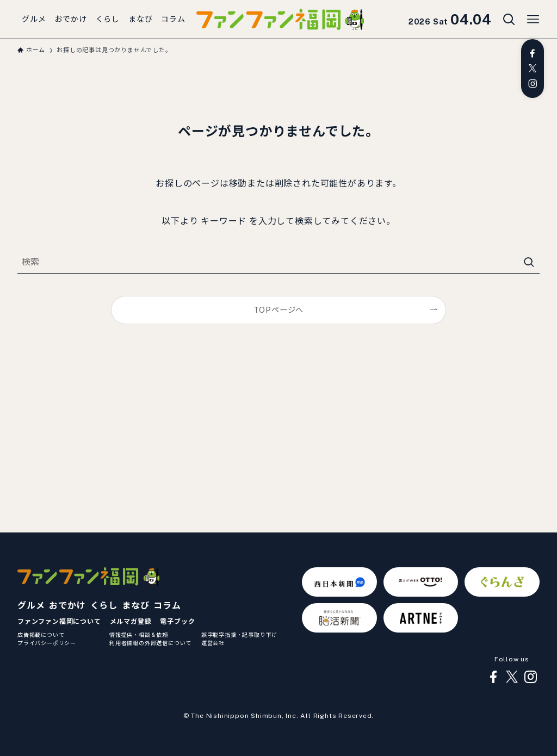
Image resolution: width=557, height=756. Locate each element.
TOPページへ (279, 310)
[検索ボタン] (509, 20)
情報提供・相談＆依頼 (139, 635)
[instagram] (533, 84)
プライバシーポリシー (47, 643)
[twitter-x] (533, 69)
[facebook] (533, 53)
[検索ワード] (278, 262)
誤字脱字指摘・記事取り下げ (239, 635)
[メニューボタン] (533, 20)
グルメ (31, 606)
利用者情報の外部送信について (150, 643)
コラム (167, 606)
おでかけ (67, 606)
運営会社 (213, 643)
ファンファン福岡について (59, 622)
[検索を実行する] (529, 262)
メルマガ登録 (131, 622)
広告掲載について (41, 635)
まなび (135, 606)
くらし (104, 606)
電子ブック (177, 622)
